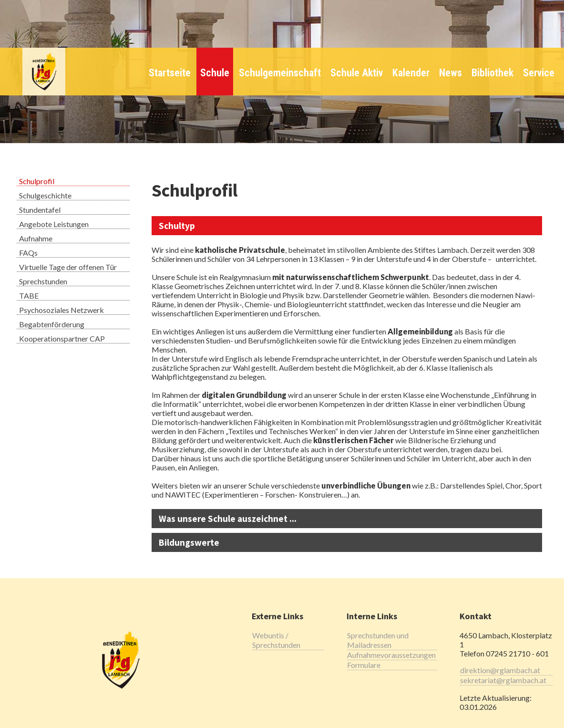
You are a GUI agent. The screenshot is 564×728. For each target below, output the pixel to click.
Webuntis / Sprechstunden (276, 640)
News (451, 73)
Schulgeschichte (45, 195)
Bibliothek (492, 73)
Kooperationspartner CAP (62, 338)
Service (539, 73)
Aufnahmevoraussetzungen (391, 655)
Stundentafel (40, 210)
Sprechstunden (43, 281)
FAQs (28, 253)
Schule (215, 73)
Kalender (411, 73)
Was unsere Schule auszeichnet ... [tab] (228, 519)
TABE (29, 296)
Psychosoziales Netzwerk (62, 310)
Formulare (364, 665)
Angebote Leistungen (54, 224)
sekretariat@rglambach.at (503, 680)
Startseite (170, 73)
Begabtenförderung (52, 324)
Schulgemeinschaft (280, 73)
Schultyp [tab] (177, 226)
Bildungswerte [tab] (189, 542)
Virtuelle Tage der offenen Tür (68, 267)
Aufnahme (36, 238)
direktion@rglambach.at (500, 670)
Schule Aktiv (357, 73)
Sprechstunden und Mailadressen (378, 640)
